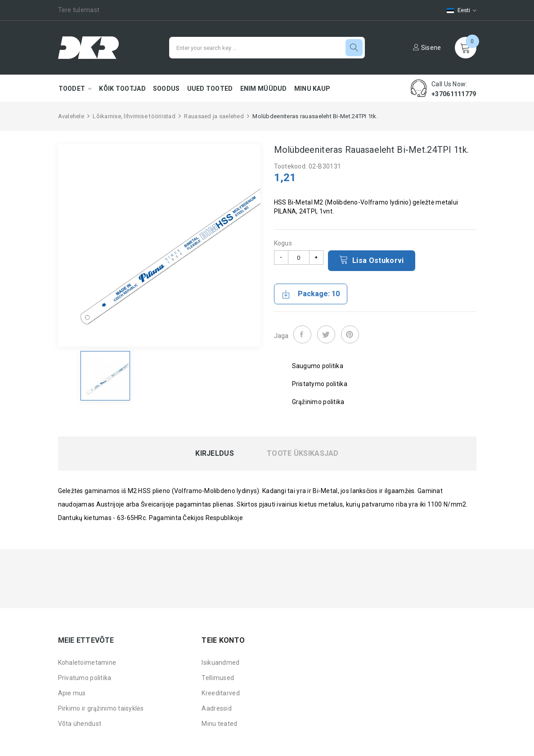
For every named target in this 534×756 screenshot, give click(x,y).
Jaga (302, 334)
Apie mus (72, 693)
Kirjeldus (215, 454)
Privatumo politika (85, 678)
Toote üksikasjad (303, 454)
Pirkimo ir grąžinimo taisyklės (101, 708)
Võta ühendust (80, 724)
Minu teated (219, 724)
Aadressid (217, 708)
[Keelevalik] (457, 10)
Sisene (427, 48)
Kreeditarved (220, 693)
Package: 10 (311, 294)
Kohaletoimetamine (87, 663)
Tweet (326, 334)
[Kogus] (299, 258)
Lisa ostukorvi (372, 260)
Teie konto (223, 640)
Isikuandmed (220, 663)
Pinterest (350, 334)
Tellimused (218, 678)
